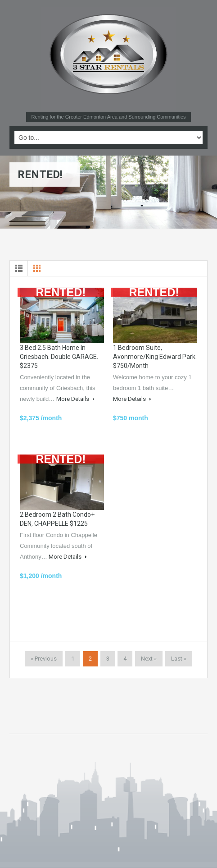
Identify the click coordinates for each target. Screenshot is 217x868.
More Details (75, 399)
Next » (149, 659)
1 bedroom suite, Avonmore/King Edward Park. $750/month (155, 357)
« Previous (44, 659)
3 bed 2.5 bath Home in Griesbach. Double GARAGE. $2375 (59, 357)
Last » (179, 659)
